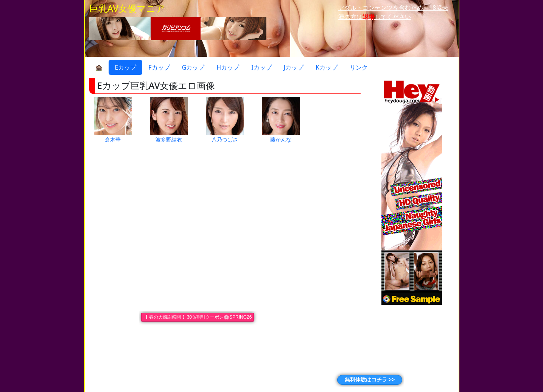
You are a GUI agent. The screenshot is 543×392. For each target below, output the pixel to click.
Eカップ (125, 67)
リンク (359, 67)
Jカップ (294, 67)
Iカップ (261, 67)
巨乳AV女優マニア (127, 8)
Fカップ (159, 67)
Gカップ (193, 67)
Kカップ (327, 67)
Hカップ (228, 67)
